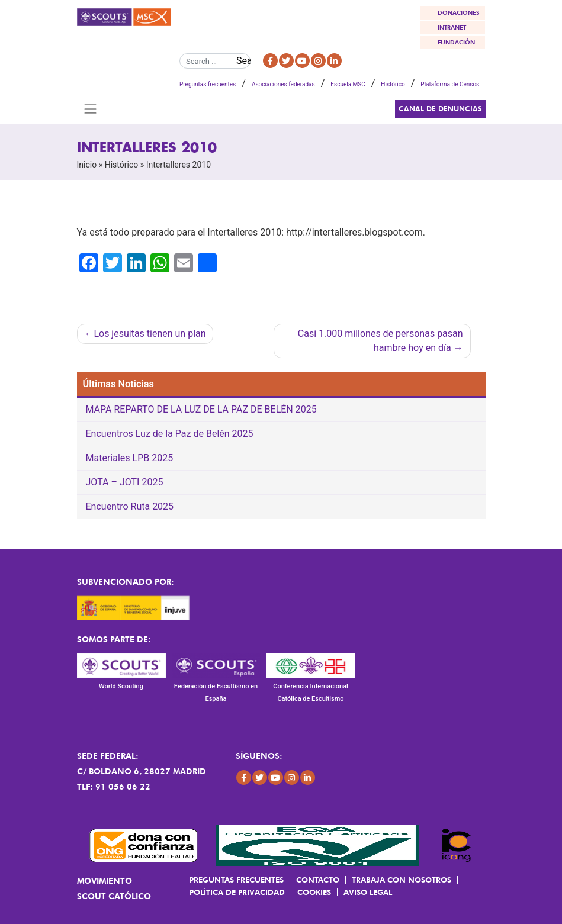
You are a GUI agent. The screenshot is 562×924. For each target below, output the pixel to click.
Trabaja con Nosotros (402, 880)
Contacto (318, 880)
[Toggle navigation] (91, 109)
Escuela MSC (348, 84)
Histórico (393, 84)
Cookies (314, 892)
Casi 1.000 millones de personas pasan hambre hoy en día (380, 341)
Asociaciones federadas (283, 84)
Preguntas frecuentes (208, 84)
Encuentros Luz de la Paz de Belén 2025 (170, 434)
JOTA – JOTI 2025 (125, 482)
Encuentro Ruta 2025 (130, 506)
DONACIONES (459, 12)
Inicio (87, 165)
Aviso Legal (368, 892)
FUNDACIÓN (456, 42)
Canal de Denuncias (440, 109)
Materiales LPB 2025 (130, 458)
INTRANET (452, 27)
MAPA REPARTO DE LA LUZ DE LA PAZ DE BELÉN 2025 (201, 409)
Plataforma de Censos (450, 84)
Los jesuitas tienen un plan (150, 334)
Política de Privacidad (237, 892)
